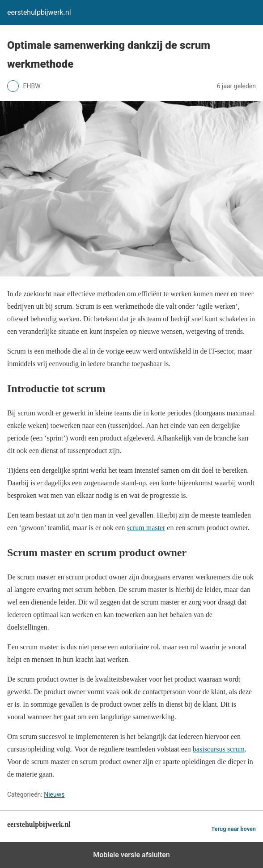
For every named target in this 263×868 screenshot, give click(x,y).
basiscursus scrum (219, 749)
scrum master (146, 528)
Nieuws (54, 795)
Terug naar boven (233, 829)
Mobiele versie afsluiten (131, 855)
